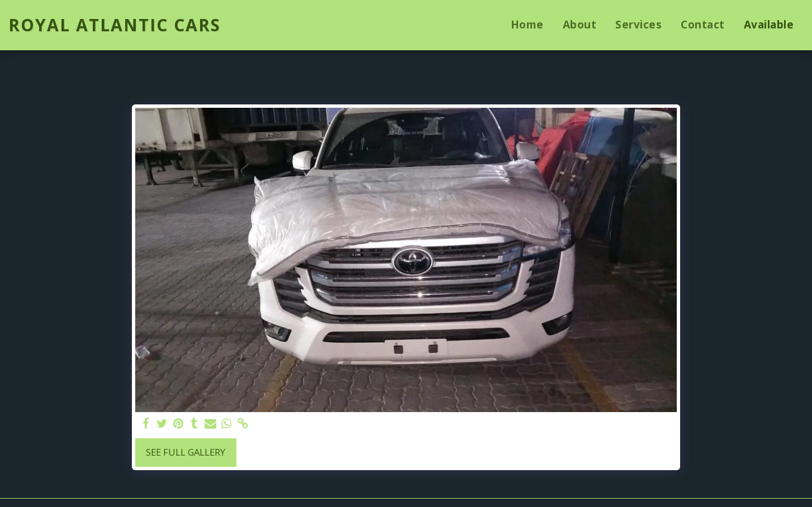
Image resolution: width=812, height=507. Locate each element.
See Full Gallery (186, 452)
